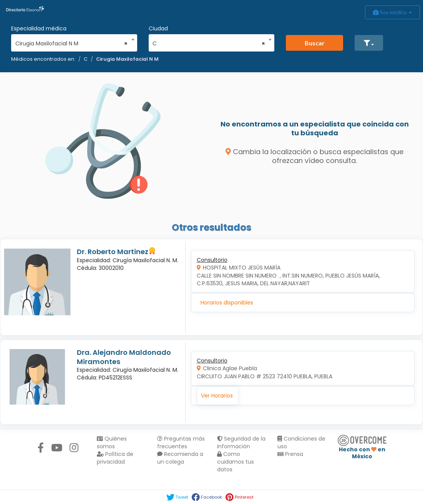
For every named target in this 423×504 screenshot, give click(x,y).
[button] (369, 43)
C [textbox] (209, 43)
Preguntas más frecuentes (181, 442)
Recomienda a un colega (180, 458)
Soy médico (392, 12)
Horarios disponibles (227, 303)
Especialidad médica (39, 28)
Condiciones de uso (301, 442)
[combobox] (72, 42)
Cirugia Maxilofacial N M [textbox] (72, 43)
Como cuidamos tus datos (236, 462)
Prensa (290, 454)
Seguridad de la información (241, 442)
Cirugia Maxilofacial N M (127, 59)
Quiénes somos (112, 442)
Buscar (315, 43)
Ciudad (158, 28)
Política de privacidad (115, 458)
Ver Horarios (217, 396)
